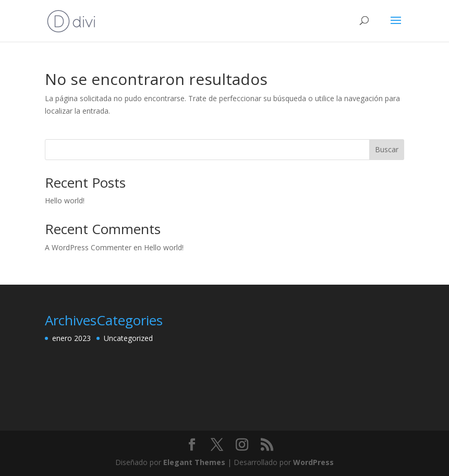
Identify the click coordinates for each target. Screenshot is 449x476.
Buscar (387, 149)
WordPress (313, 462)
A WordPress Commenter (88, 247)
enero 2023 (71, 338)
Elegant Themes (194, 462)
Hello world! (65, 200)
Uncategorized (128, 338)
